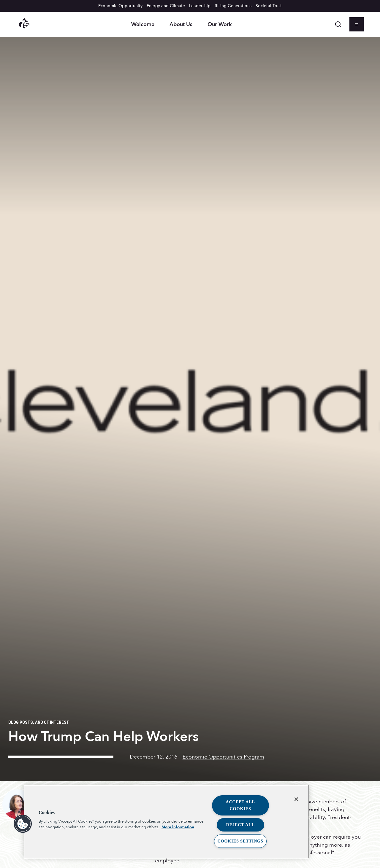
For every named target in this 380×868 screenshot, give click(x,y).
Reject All (240, 825)
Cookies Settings (240, 841)
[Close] (296, 799)
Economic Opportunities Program (223, 757)
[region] (166, 822)
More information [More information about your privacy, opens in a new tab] (178, 827)
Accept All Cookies (240, 805)
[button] (23, 824)
